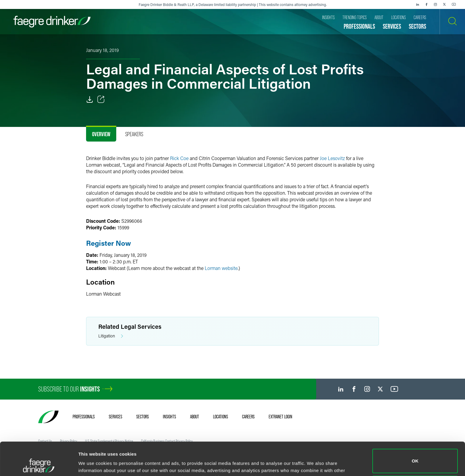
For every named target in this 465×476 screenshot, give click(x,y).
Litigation (111, 336)
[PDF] (90, 99)
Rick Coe (179, 158)
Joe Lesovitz (332, 158)
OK (415, 430)
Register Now (108, 243)
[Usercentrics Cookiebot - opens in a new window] (39, 464)
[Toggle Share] (101, 99)
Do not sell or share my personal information (415, 456)
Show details (92, 463)
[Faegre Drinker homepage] (52, 22)
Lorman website (221, 268)
